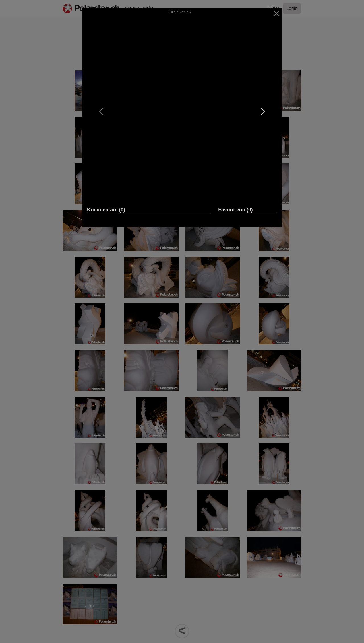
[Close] (277, 13)
